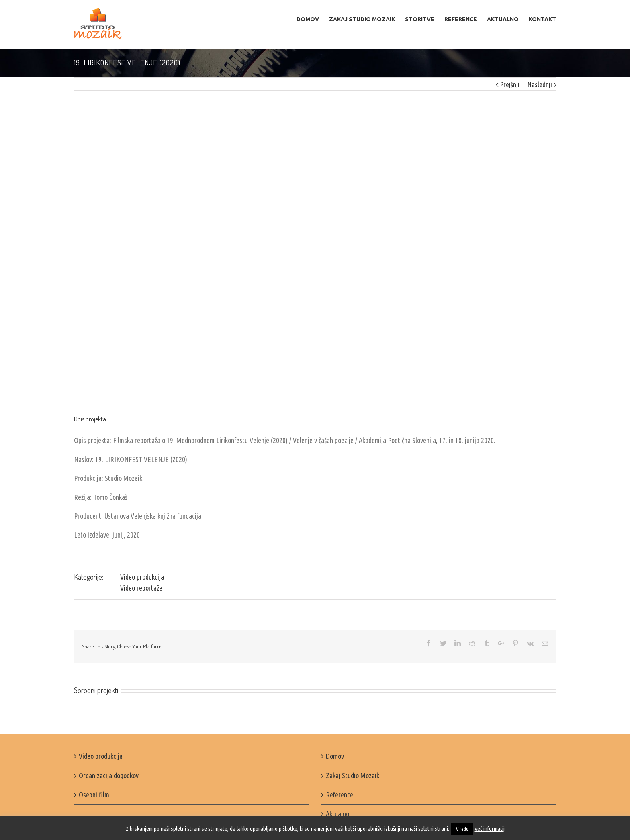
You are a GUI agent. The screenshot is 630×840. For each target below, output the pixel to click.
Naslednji (540, 84)
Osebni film (94, 795)
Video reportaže (141, 588)
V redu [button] (462, 829)
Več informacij (490, 829)
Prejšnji (510, 84)
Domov (335, 756)
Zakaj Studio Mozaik (353, 775)
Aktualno (337, 814)
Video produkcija (142, 577)
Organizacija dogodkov (109, 775)
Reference (340, 795)
